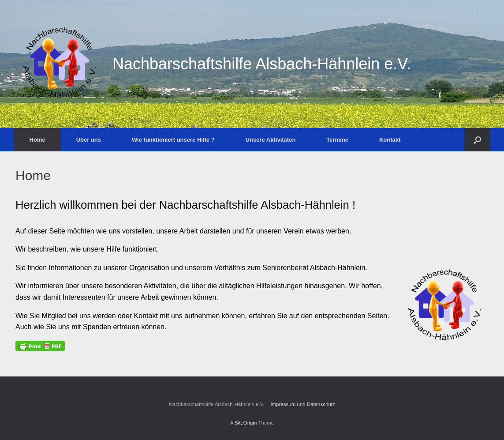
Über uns (89, 140)
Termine (337, 140)
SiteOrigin (246, 423)
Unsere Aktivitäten (271, 140)
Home (37, 140)
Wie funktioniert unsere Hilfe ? (173, 140)
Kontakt (390, 140)
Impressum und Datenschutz (302, 404)
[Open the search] (477, 140)
